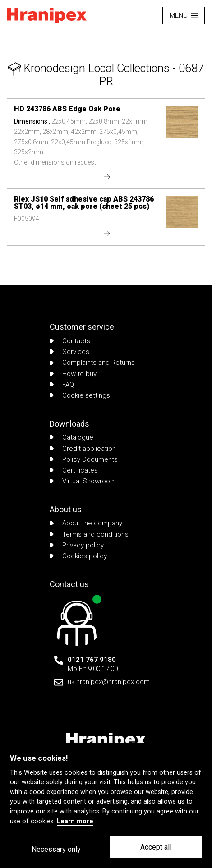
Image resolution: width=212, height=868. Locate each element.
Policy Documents (84, 459)
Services (69, 352)
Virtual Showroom (83, 481)
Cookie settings (80, 395)
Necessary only (56, 849)
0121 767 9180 (92, 660)
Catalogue (71, 437)
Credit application (83, 449)
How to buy (73, 374)
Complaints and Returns (92, 363)
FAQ (62, 385)
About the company (86, 523)
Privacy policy (77, 545)
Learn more (75, 821)
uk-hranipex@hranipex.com (109, 682)
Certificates (74, 470)
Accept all (156, 847)
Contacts (70, 341)
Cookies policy (78, 556)
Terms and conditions (89, 534)
